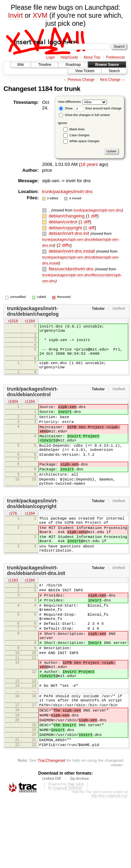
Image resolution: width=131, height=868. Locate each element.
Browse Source (107, 65)
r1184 (30, 321)
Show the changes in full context (84, 115)
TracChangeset (51, 830)
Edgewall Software (68, 858)
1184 (45, 89)
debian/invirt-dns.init (69, 233)
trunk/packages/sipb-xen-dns (97, 210)
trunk (72, 89)
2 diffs (64, 245)
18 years (89, 164)
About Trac (92, 57)
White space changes (85, 141)
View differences (70, 102)
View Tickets (85, 71)
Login (51, 57)
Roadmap (73, 65)
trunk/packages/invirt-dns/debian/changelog (33, 311)
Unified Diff (51, 848)
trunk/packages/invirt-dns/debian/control (32, 400)
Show (66, 108)
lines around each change (98, 108)
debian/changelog (67, 216)
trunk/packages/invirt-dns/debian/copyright (32, 530)
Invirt (15, 15)
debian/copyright (66, 228)
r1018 (13, 321)
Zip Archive (79, 848)
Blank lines (77, 129)
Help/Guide (69, 57)
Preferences (116, 57)
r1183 (13, 616)
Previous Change (81, 80)
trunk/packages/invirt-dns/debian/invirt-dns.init (36, 606)
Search (114, 71)
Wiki (21, 65)
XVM (40, 15)
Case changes (80, 135)
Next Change (110, 80)
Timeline (45, 65)
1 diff (92, 216)
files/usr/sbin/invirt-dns (72, 269)
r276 (13, 540)
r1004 (13, 410)
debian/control (63, 222)
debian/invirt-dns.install (72, 251)
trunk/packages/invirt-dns (68, 191)
